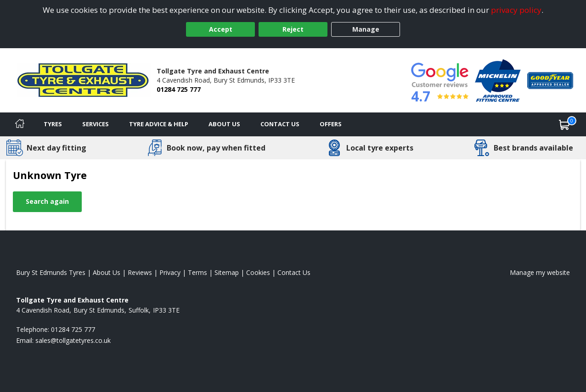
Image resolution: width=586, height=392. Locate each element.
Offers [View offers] (331, 124)
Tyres (53, 124)
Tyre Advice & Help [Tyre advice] (159, 124)
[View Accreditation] (498, 80)
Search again (47, 201)
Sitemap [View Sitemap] (227, 272)
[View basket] (564, 124)
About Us (224, 124)
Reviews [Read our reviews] (140, 272)
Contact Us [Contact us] (280, 124)
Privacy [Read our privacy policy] (170, 272)
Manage (366, 29)
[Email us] (73, 340)
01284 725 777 (179, 89)
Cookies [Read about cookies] (258, 272)
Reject (293, 29)
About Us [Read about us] (107, 272)
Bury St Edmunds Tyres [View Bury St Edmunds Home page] (51, 272)
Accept (221, 29)
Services (96, 124)
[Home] (20, 124)
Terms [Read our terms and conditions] (197, 272)
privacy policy (516, 10)
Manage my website (540, 272)
